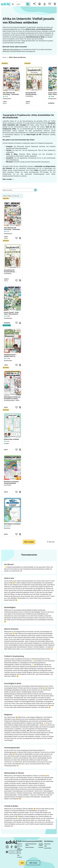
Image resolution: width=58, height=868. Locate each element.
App (18, 855)
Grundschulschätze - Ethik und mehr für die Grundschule (20, 400)
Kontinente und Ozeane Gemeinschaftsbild (11, 482)
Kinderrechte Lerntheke (11, 439)
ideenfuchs (7, 528)
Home (4, 57)
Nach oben (51, 542)
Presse (19, 853)
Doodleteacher (7, 99)
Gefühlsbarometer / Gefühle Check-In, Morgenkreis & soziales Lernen (11, 356)
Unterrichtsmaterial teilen (31, 845)
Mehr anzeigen (8, 179)
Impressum (47, 844)
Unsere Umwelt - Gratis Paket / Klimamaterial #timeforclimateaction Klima (11, 313)
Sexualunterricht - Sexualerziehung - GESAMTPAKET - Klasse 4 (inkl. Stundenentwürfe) (34, 94)
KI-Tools (20, 857)
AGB (45, 846)
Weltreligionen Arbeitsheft (12, 524)
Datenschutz (48, 848)
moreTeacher (8, 485)
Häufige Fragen (41, 845)
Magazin (20, 844)
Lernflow (6, 444)
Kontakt (41, 847)
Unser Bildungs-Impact (20, 849)
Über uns (20, 846)
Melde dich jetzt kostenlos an (12, 50)
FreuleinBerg (29, 96)
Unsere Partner (30, 847)
